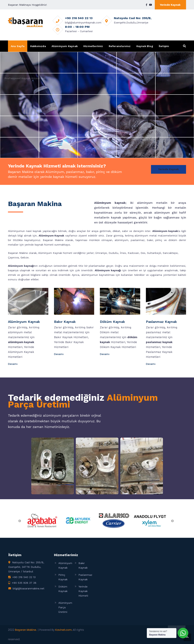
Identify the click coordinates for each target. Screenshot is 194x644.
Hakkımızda (38, 46)
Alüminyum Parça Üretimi (65, 607)
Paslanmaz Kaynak (161, 322)
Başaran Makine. (26, 630)
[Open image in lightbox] (53, 466)
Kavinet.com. (64, 630)
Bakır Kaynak (65, 322)
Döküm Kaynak (112, 322)
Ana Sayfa (18, 46)
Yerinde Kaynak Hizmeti (83, 591)
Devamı (13, 364)
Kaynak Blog (145, 46)
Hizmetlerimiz (93, 46)
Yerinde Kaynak (170, 5)
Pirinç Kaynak (63, 577)
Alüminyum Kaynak (65, 46)
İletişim (164, 46)
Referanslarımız (120, 46)
